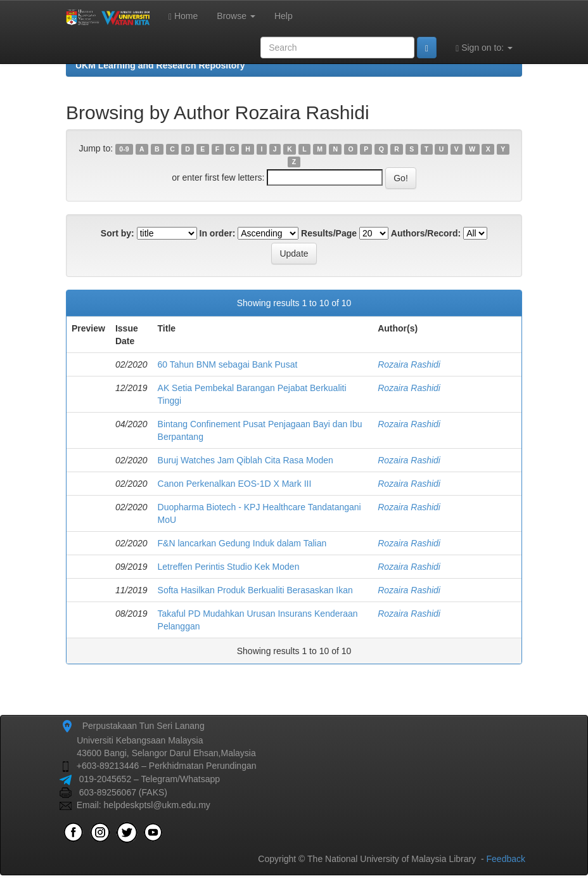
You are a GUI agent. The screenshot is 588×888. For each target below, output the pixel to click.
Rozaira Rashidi (409, 364)
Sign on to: (484, 48)
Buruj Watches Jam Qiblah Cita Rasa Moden (246, 460)
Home (183, 16)
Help (284, 16)
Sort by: (118, 233)
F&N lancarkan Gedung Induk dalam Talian (242, 543)
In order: (218, 233)
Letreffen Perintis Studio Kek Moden (229, 567)
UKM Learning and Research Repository (160, 65)
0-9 (124, 149)
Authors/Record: (426, 233)
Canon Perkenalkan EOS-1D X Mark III (235, 484)
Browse (236, 16)
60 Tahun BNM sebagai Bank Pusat (228, 364)
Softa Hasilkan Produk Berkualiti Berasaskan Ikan (255, 590)
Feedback (506, 859)
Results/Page (329, 233)
